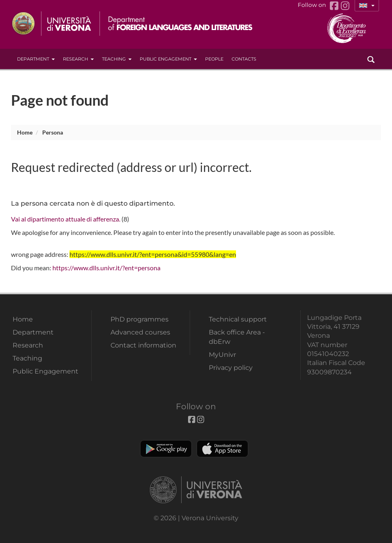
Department (36, 59)
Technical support (238, 319)
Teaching (117, 59)
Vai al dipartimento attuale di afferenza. (66, 219)
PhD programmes (140, 319)
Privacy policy (231, 368)
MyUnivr (222, 355)
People (214, 59)
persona (53, 132)
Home (25, 132)
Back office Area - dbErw (237, 337)
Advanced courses (140, 332)
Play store (166, 449)
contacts (244, 59)
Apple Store (222, 449)
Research (78, 59)
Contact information (143, 345)
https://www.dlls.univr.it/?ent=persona (106, 268)
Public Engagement (168, 59)
